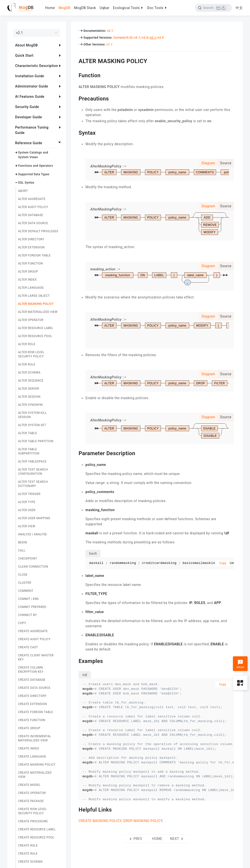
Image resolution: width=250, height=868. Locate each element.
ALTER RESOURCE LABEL (36, 328)
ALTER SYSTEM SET (32, 425)
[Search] (214, 8)
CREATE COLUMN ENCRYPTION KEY (31, 670)
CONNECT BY (27, 615)
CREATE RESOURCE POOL (36, 837)
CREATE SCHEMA (30, 862)
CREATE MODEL (29, 785)
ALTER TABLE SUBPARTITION (29, 451)
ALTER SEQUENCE (31, 381)
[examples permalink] (75, 660)
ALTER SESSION (29, 397)
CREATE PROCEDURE (33, 821)
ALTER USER (27, 510)
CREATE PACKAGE (31, 801)
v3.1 (137, 38)
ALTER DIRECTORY (31, 239)
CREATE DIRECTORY (32, 696)
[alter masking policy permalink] (75, 60)
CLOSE (23, 575)
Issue (240, 664)
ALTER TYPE (27, 502)
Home (50, 8)
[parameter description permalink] (75, 453)
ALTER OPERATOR (31, 320)
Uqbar (104, 8)
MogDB (64, 8)
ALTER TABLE (28, 433)
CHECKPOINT (28, 559)
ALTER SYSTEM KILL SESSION (32, 415)
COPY (22, 623)
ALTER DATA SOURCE (33, 223)
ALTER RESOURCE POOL (35, 336)
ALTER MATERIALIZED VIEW (38, 312)
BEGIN (23, 542)
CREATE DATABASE (32, 680)
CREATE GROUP (29, 728)
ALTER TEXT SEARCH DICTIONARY (33, 484)
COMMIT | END (28, 599)
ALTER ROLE (27, 344)
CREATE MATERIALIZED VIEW (35, 775)
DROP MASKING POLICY (143, 821)
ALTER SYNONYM (30, 405)
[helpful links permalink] (75, 809)
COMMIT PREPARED (32, 607)
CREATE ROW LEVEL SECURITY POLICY (32, 811)
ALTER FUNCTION (31, 264)
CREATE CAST (28, 647)
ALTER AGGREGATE (32, 199)
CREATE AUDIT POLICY (34, 639)
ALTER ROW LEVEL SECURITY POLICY (31, 354)
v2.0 (161, 38)
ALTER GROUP (28, 272)
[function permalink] (75, 75)
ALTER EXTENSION (31, 247)
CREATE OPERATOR (32, 793)
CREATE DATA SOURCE (34, 688)
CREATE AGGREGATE (33, 631)
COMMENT (26, 591)
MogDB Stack (85, 8)
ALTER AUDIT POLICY (33, 207)
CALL (22, 550)
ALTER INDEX (27, 280)
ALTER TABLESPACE (32, 461)
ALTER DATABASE (31, 215)
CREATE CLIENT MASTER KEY (36, 657)
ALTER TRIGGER (29, 494)
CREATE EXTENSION (32, 704)
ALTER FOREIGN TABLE (34, 255)
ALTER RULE (27, 364)
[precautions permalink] (75, 98)
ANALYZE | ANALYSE (32, 534)
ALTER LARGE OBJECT (34, 296)
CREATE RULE (28, 854)
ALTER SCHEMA (29, 373)
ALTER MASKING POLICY (36, 304)
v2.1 (110, 31)
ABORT (23, 191)
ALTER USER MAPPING (34, 518)
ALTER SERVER (29, 389)
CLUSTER (25, 583)
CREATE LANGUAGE (32, 757)
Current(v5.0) (123, 38)
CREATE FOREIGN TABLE (36, 712)
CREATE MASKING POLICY (37, 765)
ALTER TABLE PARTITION (36, 441)
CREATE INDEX (29, 748)
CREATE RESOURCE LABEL (37, 829)
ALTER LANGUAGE (31, 288)
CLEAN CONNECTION (33, 567)
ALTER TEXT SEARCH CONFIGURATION (33, 472)
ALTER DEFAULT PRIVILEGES (38, 231)
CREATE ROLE (28, 846)
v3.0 (145, 38)
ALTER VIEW (27, 526)
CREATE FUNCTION (32, 720)
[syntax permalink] (75, 132)
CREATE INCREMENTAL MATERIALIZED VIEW (35, 738)
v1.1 (109, 44)
